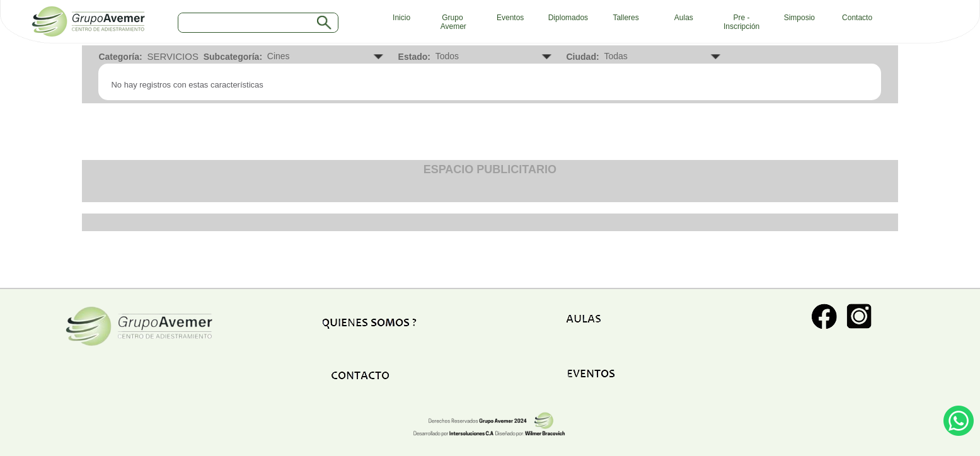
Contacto (857, 18)
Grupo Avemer (453, 22)
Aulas (684, 18)
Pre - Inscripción (741, 22)
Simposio (799, 18)
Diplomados (568, 18)
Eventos (510, 18)
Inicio (398, 18)
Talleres (625, 18)
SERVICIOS (172, 56)
